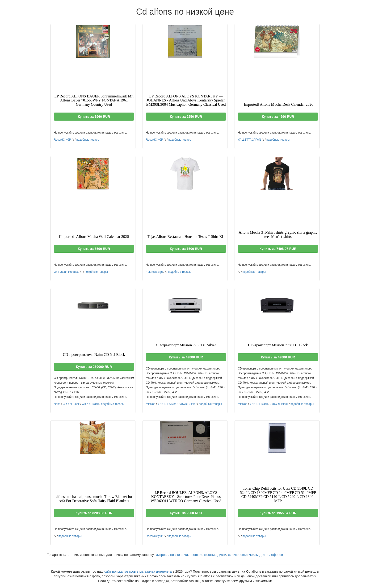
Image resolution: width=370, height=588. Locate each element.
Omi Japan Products (67, 272)
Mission (151, 404)
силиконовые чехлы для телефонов (255, 555)
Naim (57, 404)
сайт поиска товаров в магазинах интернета (138, 571)
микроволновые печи (172, 555)
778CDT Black (259, 404)
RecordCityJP (62, 140)
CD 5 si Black (71, 404)
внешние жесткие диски (208, 555)
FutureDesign (154, 272)
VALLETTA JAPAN (249, 140)
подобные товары (88, 140)
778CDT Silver (167, 404)
